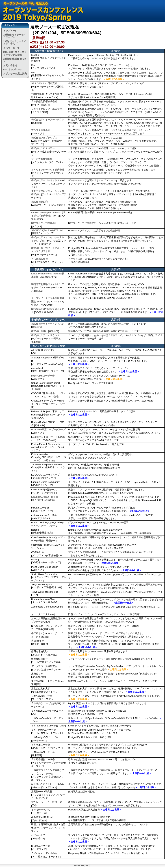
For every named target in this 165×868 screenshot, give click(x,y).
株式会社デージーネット (44, 180)
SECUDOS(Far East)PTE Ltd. (47, 230)
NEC (34, 72)
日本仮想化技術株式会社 (44, 101)
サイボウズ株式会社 (42, 159)
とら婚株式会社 (39, 259)
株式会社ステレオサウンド (45, 335)
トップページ (10, 31)
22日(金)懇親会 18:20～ (15, 60)
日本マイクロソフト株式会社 (46, 109)
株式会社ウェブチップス (44, 138)
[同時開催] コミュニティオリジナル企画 (15, 53)
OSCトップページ (13, 69)
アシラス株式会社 (41, 130)
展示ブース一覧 (11, 48)
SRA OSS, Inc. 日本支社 (44, 83)
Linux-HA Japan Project (44, 497)
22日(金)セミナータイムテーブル (15, 36)
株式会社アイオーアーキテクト (48, 120)
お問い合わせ (10, 65)
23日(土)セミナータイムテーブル (15, 43)
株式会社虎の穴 (39, 202)
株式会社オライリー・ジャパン (48, 324)
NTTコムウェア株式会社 (44, 223)
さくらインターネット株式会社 (48, 170)
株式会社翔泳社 (39, 331)
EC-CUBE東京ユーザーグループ (48, 429)
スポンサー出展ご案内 (15, 74)
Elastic (35, 55)
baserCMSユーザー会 (43, 376)
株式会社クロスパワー (43, 148)
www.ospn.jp (82, 865)
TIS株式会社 (38, 94)
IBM (33, 65)
